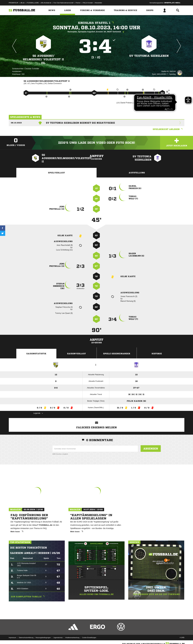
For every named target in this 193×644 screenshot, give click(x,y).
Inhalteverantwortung (72, 638)
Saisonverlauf (76, 354)
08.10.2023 (16, 123)
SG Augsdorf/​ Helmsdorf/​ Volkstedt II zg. (43, 59)
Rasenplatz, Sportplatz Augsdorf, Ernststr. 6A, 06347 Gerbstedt (97, 32)
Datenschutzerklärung (26, 638)
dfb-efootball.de (46, 3)
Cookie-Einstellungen (89, 638)
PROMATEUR (14, 3)
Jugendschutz (58, 638)
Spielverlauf (56, 173)
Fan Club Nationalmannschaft (64, 3)
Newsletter (98, 3)
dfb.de (23, 3)
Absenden (151, 449)
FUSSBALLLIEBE (33, 3)
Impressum (12, 638)
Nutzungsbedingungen (43, 638)
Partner (78, 3)
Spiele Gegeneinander (117, 354)
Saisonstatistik (36, 354)
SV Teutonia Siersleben (149, 56)
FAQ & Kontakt (88, 3)
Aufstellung (137, 173)
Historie (157, 354)
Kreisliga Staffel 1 (96, 23)
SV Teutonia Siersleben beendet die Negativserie (80, 123)
